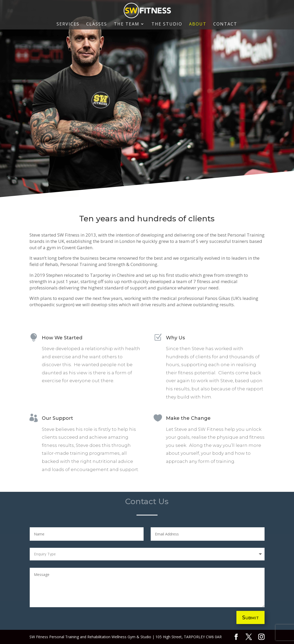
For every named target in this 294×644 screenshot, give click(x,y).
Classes (97, 24)
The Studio (167, 24)
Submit (250, 617)
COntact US (54, 189)
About (198, 24)
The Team (127, 24)
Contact (225, 24)
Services (68, 24)
